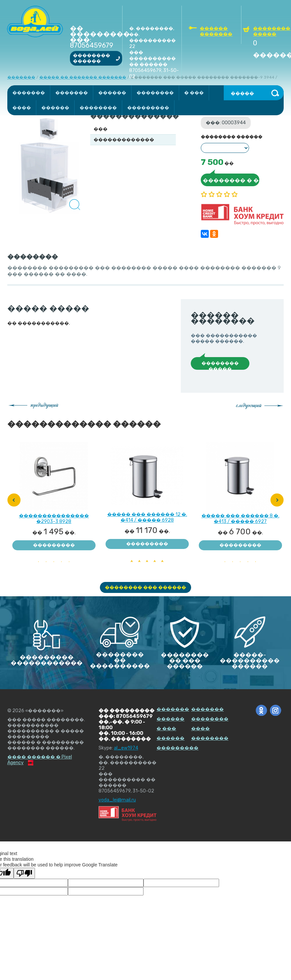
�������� (155, 93)
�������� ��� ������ (145, 587)
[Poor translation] (24, 873)
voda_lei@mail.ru (117, 800)
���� (22, 108)
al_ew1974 (126, 748)
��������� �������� (54, 546)
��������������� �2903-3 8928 (54, 516)
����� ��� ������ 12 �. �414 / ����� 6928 (147, 514)
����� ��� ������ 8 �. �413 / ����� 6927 (240, 516)
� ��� (194, 93)
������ (112, 93)
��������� (148, 108)
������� (29, 93)
